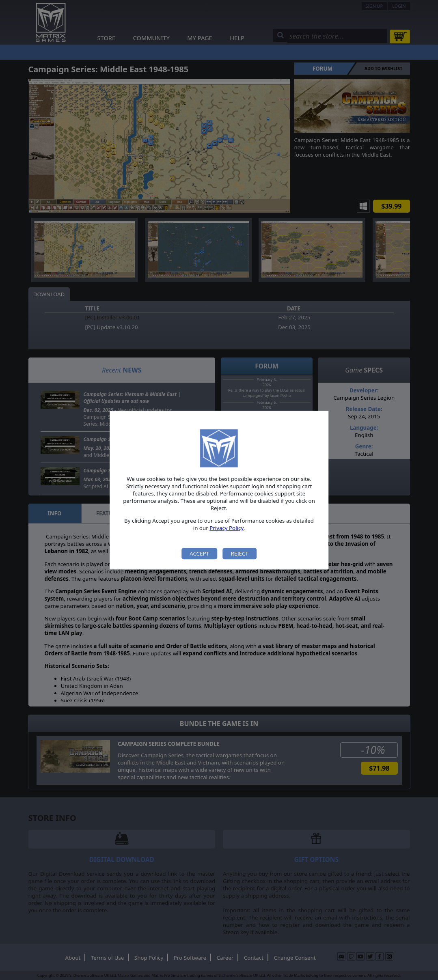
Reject (239, 554)
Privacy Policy (227, 528)
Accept (199, 554)
